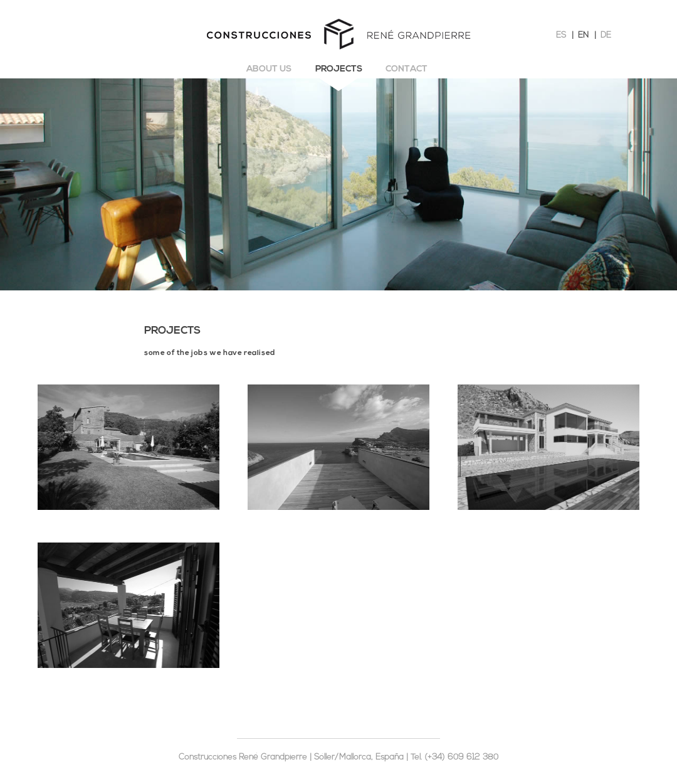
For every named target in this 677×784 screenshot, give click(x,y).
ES (561, 35)
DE (606, 35)
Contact (407, 69)
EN (583, 35)
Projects (339, 69)
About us (269, 69)
